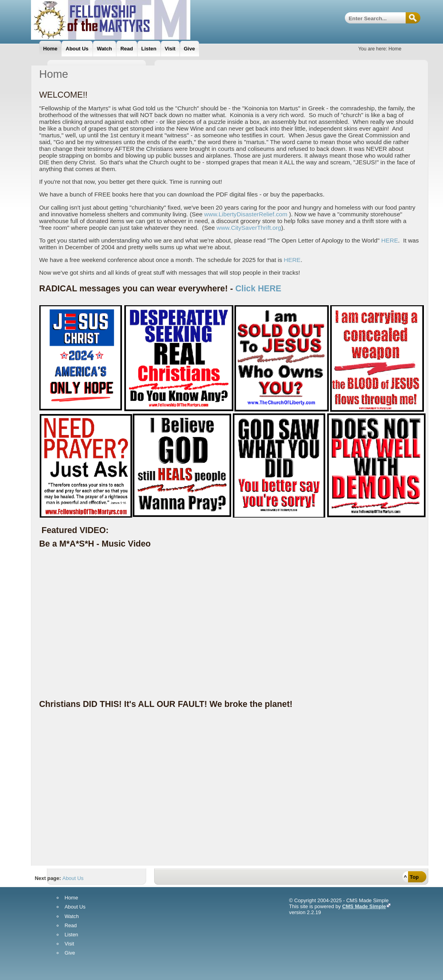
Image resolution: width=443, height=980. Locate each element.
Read (71, 926)
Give (70, 953)
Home (72, 898)
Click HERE (258, 289)
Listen (72, 935)
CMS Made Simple (364, 906)
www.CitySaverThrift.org (249, 228)
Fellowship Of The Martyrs (130, 20)
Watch (72, 917)
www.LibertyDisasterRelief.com (246, 214)
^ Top (411, 877)
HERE (390, 240)
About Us (73, 878)
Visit (70, 944)
